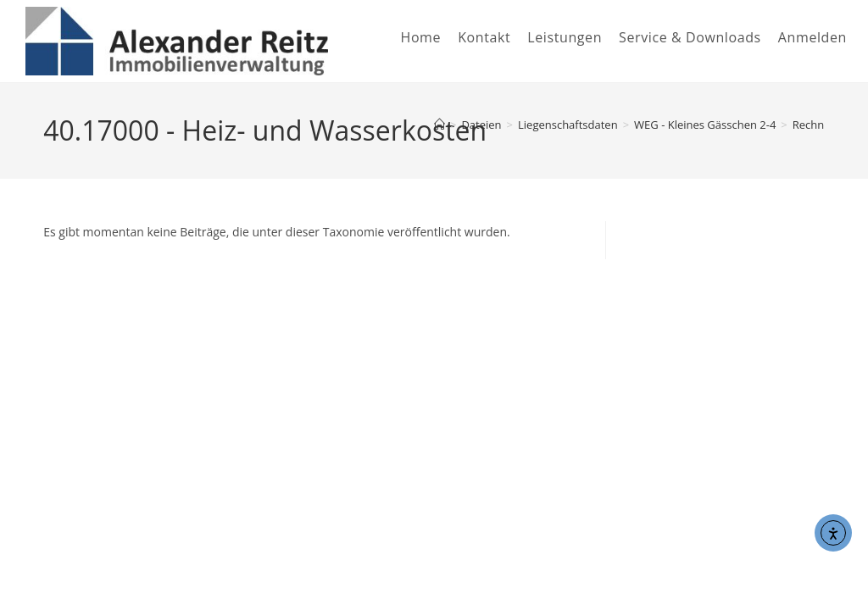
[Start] (440, 125)
